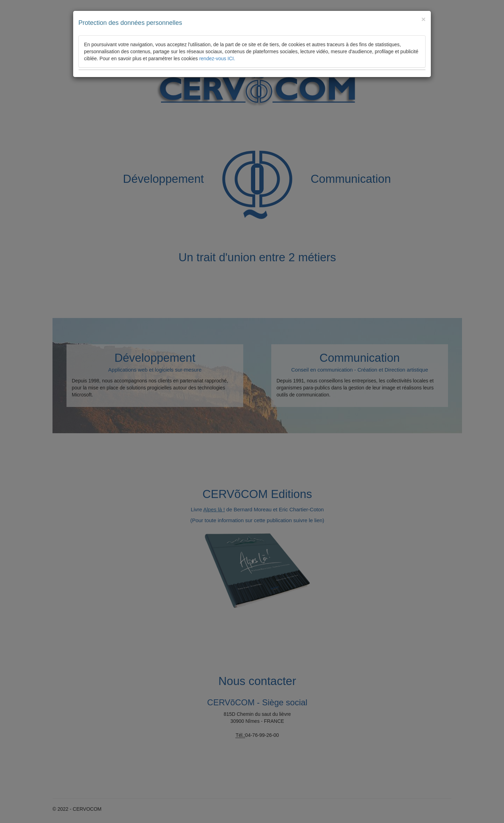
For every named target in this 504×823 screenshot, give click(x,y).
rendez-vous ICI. (217, 58)
